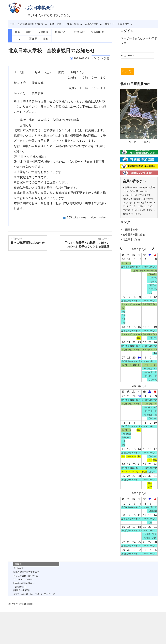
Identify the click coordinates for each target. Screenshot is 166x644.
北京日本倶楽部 (39, 8)
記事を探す (125, 24)
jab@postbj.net (130, 195)
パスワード (128, 56)
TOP (12, 24)
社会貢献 (75, 32)
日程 (44, 38)
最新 (17, 32)
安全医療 (41, 32)
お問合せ (109, 24)
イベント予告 (101, 57)
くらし (18, 38)
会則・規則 (57, 24)
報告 (28, 32)
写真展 (31, 38)
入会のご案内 (93, 24)
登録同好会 (91, 32)
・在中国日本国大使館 (134, 234)
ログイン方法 (148, 187)
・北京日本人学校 (132, 239)
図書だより (58, 32)
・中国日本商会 (130, 229)
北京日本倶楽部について (33, 24)
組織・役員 (75, 24)
